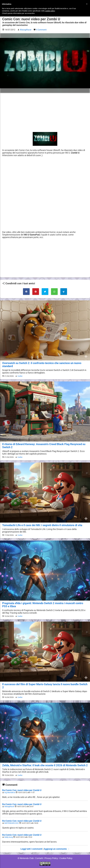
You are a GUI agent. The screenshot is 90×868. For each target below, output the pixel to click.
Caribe (19, 376)
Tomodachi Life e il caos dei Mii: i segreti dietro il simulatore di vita (42, 525)
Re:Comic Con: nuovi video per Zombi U (22, 790)
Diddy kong (9, 837)
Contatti (39, 858)
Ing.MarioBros (10, 793)
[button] (87, 4)
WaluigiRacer (10, 807)
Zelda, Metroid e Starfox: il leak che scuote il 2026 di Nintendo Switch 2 (45, 765)
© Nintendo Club (25, 858)
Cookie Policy (66, 858)
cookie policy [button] (50, 11)
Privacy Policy (51, 858)
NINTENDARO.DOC (12, 823)
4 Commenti (42, 30)
